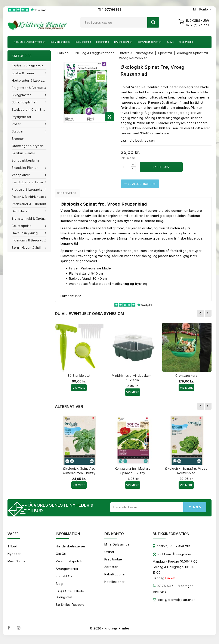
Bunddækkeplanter (26, 160)
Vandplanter (21, 175)
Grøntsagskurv (186, 377)
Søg (153, 22)
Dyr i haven (21, 211)
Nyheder (14, 556)
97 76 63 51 (164, 589)
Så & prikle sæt (79, 377)
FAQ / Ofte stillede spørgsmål (70, 597)
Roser (17, 124)
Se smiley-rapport (70, 607)
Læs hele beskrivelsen (138, 140)
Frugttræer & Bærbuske (30, 88)
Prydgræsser (22, 117)
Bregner (18, 139)
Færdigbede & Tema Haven (31, 182)
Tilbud (12, 549)
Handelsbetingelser (71, 549)
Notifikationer (115, 584)
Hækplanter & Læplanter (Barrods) (31, 80)
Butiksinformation (171, 536)
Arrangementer (67, 571)
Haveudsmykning (25, 233)
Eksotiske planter (25, 168)
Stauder (18, 131)
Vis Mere (79, 389)
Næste (208, 315)
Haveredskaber (123, 42)
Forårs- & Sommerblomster (31, 66)
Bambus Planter (23, 153)
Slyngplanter (22, 95)
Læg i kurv (161, 167)
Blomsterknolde (60, 42)
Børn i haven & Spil (27, 248)
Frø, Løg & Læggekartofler (30, 42)
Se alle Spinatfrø (140, 184)
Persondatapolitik (69, 564)
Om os (61, 556)
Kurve (170, 42)
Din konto (114, 536)
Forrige (201, 315)
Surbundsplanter (25, 102)
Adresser (111, 569)
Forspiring (103, 42)
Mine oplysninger (118, 547)
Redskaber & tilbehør (29, 204)
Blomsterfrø (83, 42)
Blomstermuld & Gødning (31, 218)
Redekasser (186, 42)
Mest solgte (17, 564)
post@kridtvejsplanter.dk (177, 602)
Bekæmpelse (22, 226)
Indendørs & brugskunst (30, 240)
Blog (59, 586)
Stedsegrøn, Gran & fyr (30, 110)
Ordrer (109, 554)
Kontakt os (64, 579)
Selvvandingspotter (149, 42)
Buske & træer (24, 73)
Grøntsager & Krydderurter (31, 146)
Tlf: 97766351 (110, 10)
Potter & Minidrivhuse (28, 197)
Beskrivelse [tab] (70, 194)
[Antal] (126, 167)
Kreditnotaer (114, 562)
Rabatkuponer (115, 577)
